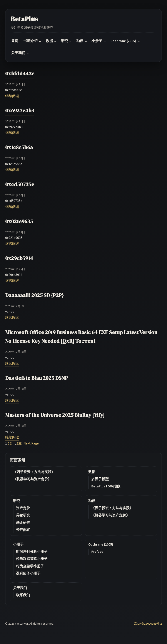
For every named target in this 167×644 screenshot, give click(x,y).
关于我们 (20, 588)
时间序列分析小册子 (32, 552)
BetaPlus (24, 19)
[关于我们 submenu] (28, 53)
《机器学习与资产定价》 (32, 479)
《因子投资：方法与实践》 (34, 472)
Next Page (31, 443)
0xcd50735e (20, 184)
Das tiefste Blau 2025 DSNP (37, 378)
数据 (92, 472)
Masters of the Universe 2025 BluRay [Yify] (55, 415)
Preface (97, 552)
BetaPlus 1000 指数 (106, 486)
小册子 (18, 544)
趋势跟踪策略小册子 (32, 559)
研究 (17, 501)
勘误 (92, 501)
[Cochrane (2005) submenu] (139, 41)
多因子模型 (100, 479)
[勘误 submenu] (86, 41)
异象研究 (23, 515)
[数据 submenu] (55, 41)
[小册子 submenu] (105, 41)
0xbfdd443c (20, 74)
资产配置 (23, 530)
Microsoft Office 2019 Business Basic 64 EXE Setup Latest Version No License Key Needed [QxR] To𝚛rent (81, 337)
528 (19, 444)
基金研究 (23, 523)
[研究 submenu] (70, 41)
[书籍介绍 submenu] (40, 41)
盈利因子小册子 (28, 573)
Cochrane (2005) (101, 544)
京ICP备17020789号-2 (148, 624)
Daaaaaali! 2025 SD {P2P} (34, 295)
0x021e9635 (19, 221)
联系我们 (23, 595)
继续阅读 (12, 96)
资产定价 (23, 508)
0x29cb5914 (19, 258)
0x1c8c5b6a (19, 147)
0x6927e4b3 (20, 111)
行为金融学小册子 (30, 566)
